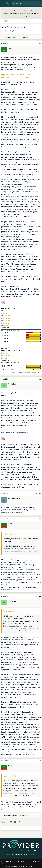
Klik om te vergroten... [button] (21, 553)
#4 (40, 519)
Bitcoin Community (29, 854)
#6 (40, 761)
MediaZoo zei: (8, 534)
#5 (40, 596)
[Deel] (37, 43)
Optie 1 (6, 311)
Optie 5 (6, 323)
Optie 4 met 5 (8, 321)
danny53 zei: (8, 611)
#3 (40, 493)
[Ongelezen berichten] (35, 4)
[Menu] (3, 4)
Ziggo (16, 92)
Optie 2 (6, 313)
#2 (40, 379)
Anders (6, 326)
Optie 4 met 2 (8, 318)
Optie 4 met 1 (8, 316)
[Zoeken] (39, 4)
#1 (40, 43)
